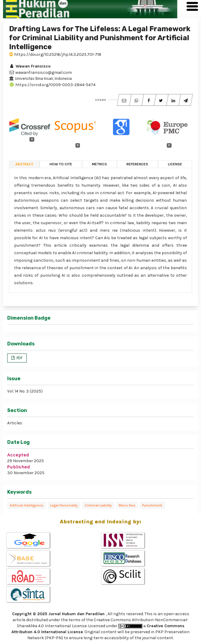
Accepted (18, 455)
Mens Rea (127, 505)
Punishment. (152, 505)
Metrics (99, 164)
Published (19, 467)
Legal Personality (64, 505)
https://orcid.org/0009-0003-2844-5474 (52, 85)
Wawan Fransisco (30, 66)
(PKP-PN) (54, 638)
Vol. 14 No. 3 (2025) (25, 391)
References (137, 164)
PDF (19, 358)
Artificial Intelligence (26, 505)
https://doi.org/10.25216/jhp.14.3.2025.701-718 (55, 54)
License (175, 164)
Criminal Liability (98, 505)
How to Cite (61, 164)
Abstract (24, 164)
